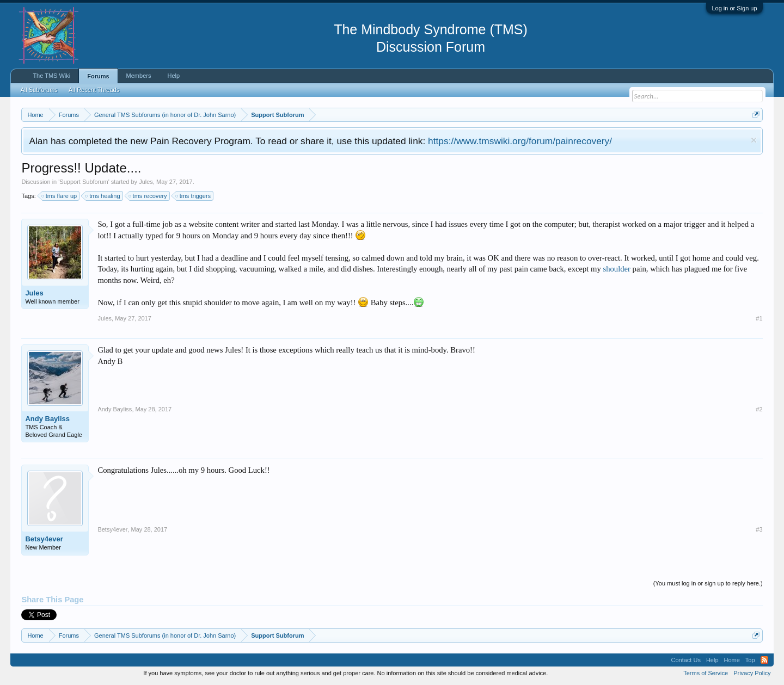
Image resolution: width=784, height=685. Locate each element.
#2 (759, 409)
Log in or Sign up (734, 8)
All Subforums (39, 90)
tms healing (103, 196)
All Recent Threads (94, 90)
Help (173, 76)
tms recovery (148, 196)
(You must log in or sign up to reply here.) (708, 583)
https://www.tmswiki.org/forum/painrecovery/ (520, 141)
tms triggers (194, 196)
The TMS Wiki (51, 76)
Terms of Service (706, 673)
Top (750, 660)
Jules (146, 182)
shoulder (616, 269)
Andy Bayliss (47, 419)
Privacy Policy (752, 673)
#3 (759, 529)
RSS (764, 660)
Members (139, 76)
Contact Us (685, 660)
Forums (98, 76)
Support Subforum (84, 182)
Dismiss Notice (754, 140)
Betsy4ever (44, 539)
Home (732, 660)
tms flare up (60, 196)
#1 (759, 318)
